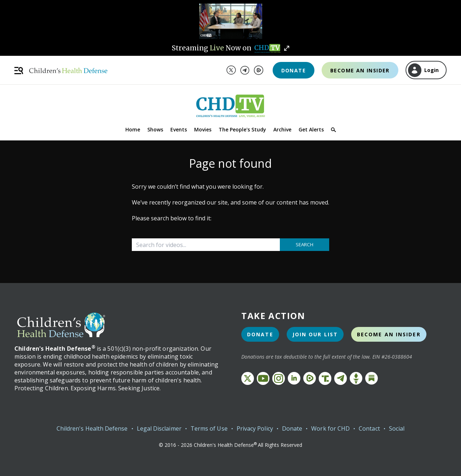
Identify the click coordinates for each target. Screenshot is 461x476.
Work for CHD (330, 428)
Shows (155, 129)
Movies (203, 129)
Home (133, 129)
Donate (294, 70)
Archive (282, 129)
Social (397, 428)
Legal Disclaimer (159, 428)
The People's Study (242, 129)
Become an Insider (360, 70)
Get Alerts (311, 129)
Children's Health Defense (92, 428)
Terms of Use (209, 428)
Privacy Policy (255, 428)
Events (179, 129)
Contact (369, 428)
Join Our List (315, 334)
